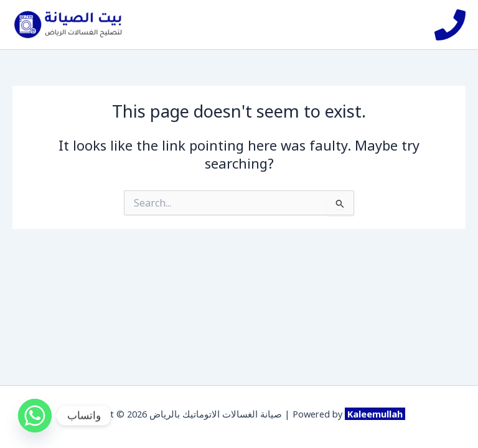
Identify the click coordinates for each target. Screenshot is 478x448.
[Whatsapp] (35, 416)
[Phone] (450, 25)
